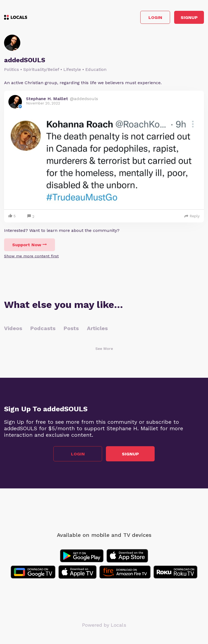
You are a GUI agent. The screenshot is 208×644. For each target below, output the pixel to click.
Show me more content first (31, 256)
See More (104, 349)
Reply (192, 216)
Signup (189, 17)
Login (155, 17)
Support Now (30, 245)
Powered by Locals (104, 625)
